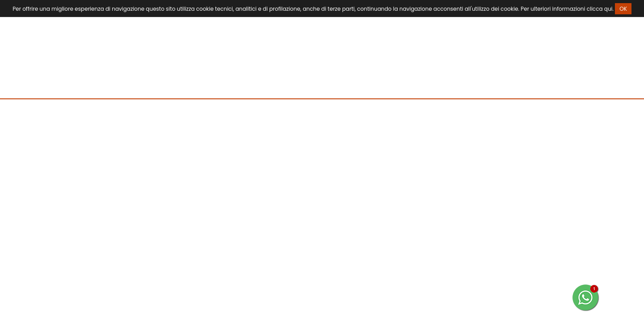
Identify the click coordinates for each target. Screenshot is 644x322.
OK (623, 9)
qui (608, 9)
